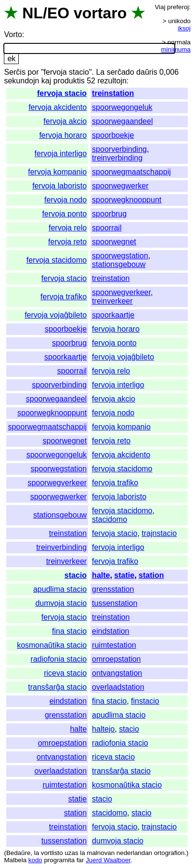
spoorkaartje (113, 315)
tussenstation (115, 603)
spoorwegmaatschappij (131, 172)
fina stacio (69, 631)
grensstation (113, 589)
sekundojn (21, 81)
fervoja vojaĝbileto (56, 315)
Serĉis (14, 72)
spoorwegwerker (120, 186)
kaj (46, 81)
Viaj (160, 7)
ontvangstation (117, 673)
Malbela (15, 860)
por (33, 72)
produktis (69, 81)
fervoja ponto (65, 214)
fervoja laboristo (59, 186)
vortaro (100, 13)
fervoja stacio (62, 93)
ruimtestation (114, 645)
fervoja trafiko (64, 297)
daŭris (147, 72)
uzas (71, 853)
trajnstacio (159, 533)
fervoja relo (68, 228)
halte (101, 575)
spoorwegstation (120, 256)
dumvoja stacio (61, 603)
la (37, 853)
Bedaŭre (18, 853)
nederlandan (134, 853)
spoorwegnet (114, 242)
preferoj (178, 7)
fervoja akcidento (58, 107)
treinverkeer (112, 301)
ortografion (169, 853)
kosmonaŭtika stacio (52, 645)
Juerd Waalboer (108, 860)
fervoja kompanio (57, 172)
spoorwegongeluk (122, 107)
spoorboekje (113, 135)
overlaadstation (118, 687)
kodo (35, 860)
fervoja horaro (63, 135)
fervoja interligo (61, 154)
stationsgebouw (119, 264)
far (80, 860)
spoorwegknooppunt (127, 200)
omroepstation (116, 659)
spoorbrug (109, 214)
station (151, 575)
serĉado (121, 72)
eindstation (110, 631)
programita (59, 860)
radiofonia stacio (59, 659)
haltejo (103, 729)
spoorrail (107, 228)
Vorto (13, 34)
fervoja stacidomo (57, 260)
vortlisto (52, 853)
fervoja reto (67, 242)
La (100, 72)
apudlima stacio (60, 589)
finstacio (145, 701)
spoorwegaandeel (122, 121)
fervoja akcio (65, 121)
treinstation (113, 93)
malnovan (101, 853)
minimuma (176, 49)
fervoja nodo (65, 200)
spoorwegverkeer (121, 292)
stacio (76, 575)
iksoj (184, 28)
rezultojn (112, 81)
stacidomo (110, 519)
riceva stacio (65, 673)
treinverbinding (117, 158)
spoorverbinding (119, 149)
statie (124, 575)
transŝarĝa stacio (57, 687)
